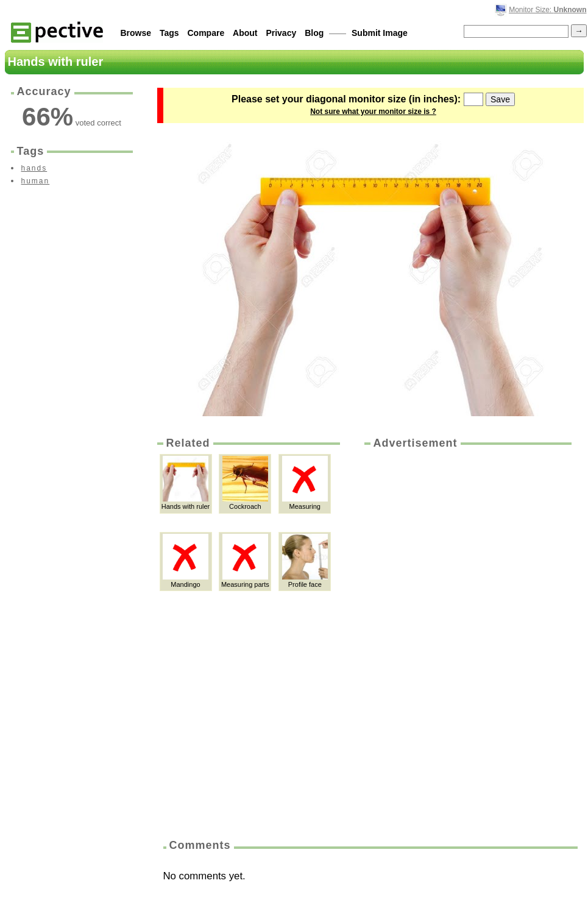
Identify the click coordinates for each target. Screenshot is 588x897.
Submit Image (380, 33)
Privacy (281, 33)
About (245, 33)
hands (34, 168)
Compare (206, 33)
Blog (314, 33)
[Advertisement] (417, 640)
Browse (136, 33)
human (36, 181)
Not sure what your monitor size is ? (373, 112)
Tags (169, 33)
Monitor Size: (547, 10)
